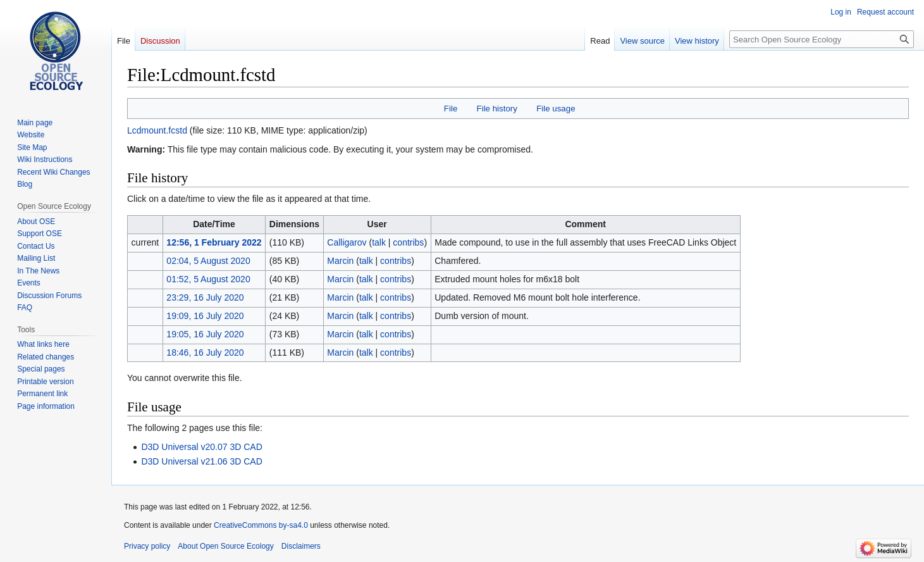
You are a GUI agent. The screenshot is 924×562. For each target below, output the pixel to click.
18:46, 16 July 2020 (205, 353)
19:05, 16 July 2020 (205, 334)
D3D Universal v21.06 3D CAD (201, 461)
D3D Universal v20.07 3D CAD (201, 447)
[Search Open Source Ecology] (822, 39)
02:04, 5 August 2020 (208, 261)
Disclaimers (301, 546)
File (451, 109)
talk (379, 242)
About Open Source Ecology (225, 546)
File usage (556, 109)
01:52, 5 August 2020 (208, 279)
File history (497, 109)
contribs (408, 242)
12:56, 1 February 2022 (214, 242)
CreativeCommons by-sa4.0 (261, 525)
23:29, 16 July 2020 (205, 297)
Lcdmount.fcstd (157, 130)
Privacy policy (147, 546)
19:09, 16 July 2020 (205, 316)
